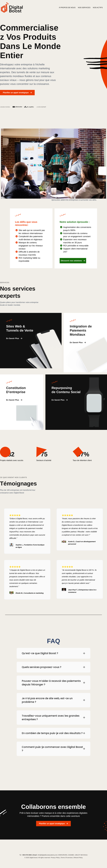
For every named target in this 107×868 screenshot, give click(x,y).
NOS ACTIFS (98, 8)
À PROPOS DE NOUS (67, 8)
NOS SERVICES (84, 8)
